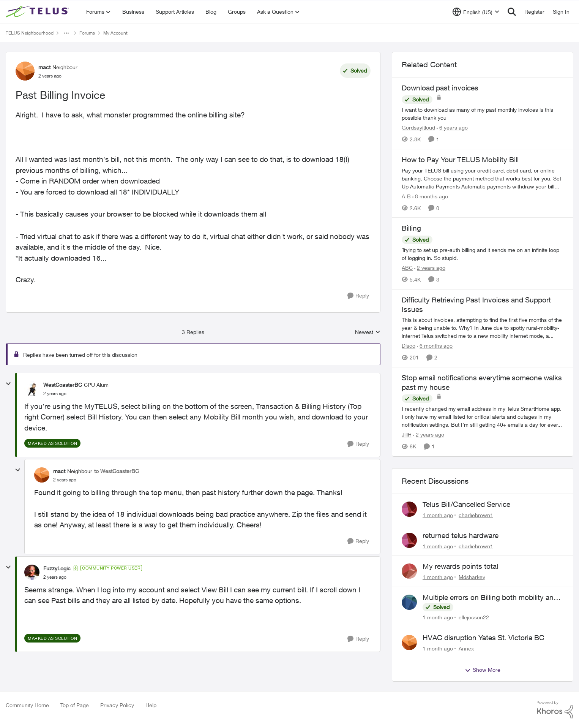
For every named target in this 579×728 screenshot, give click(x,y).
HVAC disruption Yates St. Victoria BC (484, 638)
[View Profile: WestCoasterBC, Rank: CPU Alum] (32, 389)
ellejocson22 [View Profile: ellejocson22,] (474, 617)
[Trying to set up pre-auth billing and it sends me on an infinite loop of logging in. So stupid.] (483, 254)
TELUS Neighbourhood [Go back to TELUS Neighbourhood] (30, 33)
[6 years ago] (452, 127)
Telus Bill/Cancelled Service (466, 504)
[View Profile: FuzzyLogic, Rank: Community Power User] (32, 572)
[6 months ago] (435, 346)
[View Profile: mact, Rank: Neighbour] (25, 71)
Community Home (27, 705)
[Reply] (358, 296)
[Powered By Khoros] (555, 710)
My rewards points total (460, 566)
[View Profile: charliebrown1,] (409, 509)
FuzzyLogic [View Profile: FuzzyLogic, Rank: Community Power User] (57, 568)
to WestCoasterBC (117, 471)
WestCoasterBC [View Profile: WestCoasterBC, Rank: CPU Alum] (63, 385)
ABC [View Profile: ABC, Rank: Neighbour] (407, 268)
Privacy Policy (117, 705)
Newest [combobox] (368, 332)
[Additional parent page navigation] (66, 33)
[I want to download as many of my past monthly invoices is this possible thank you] (483, 114)
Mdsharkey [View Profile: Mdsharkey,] (472, 577)
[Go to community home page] (38, 12)
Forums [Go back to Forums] (87, 33)
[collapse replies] (8, 384)
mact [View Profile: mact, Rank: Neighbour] (44, 67)
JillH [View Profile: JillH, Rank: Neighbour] (407, 435)
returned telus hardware (461, 535)
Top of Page (75, 705)
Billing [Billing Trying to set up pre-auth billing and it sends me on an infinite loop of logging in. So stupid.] (411, 228)
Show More (483, 670)
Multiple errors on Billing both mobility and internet (490, 598)
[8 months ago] (430, 196)
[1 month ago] (438, 515)
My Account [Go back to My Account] (115, 33)
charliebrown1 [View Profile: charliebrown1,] (476, 515)
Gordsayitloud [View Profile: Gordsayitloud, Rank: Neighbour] (418, 127)
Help (151, 705)
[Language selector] (476, 12)
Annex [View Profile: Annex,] (466, 648)
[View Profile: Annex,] (409, 643)
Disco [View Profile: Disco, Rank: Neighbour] (409, 346)
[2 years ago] (430, 268)
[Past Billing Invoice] (55, 394)
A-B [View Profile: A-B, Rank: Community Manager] (406, 196)
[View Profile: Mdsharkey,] (409, 571)
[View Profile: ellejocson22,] (409, 602)
